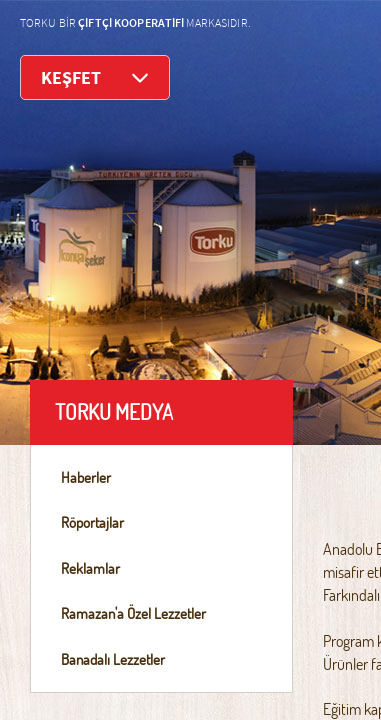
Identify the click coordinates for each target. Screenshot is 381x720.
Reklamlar (90, 568)
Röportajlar (92, 522)
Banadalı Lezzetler (113, 659)
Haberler (86, 477)
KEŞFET (95, 77)
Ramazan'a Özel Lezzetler (133, 613)
